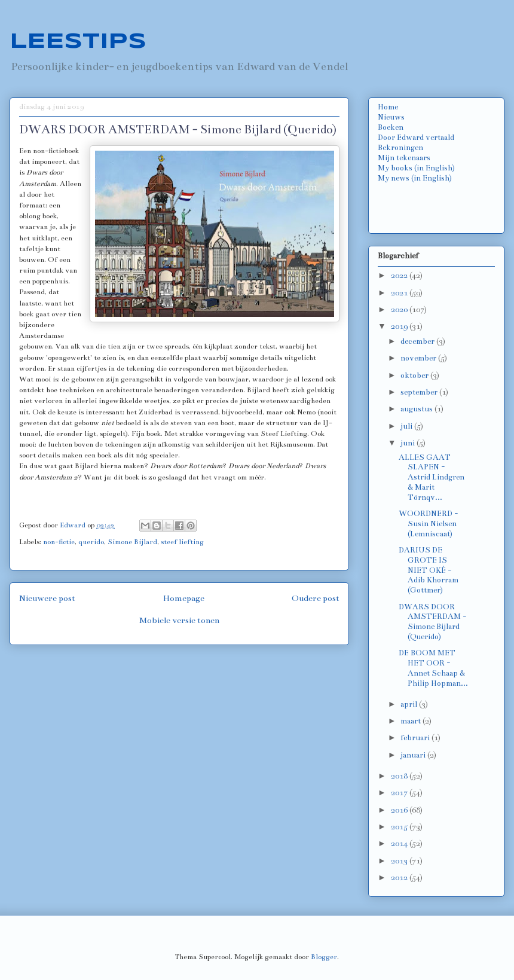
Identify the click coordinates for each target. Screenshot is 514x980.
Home (388, 107)
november (419, 358)
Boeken (391, 127)
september (420, 392)
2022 (400, 276)
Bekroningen (400, 148)
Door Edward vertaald (416, 138)
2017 (400, 793)
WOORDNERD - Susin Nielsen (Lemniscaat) (428, 524)
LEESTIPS (78, 42)
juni (409, 443)
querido (91, 542)
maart (411, 721)
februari (416, 738)
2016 (400, 810)
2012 (400, 878)
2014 (400, 844)
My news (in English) (415, 178)
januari (414, 755)
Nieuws (391, 117)
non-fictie (59, 542)
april (410, 704)
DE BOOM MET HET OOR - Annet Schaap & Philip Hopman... (433, 668)
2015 (400, 827)
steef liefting (182, 542)
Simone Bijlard (132, 542)
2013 (400, 861)
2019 (400, 326)
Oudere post (316, 598)
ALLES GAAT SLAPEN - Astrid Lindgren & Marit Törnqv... (432, 477)
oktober (415, 375)
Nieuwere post (47, 598)
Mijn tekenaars (404, 158)
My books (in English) (416, 168)
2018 (400, 776)
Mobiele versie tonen (179, 620)
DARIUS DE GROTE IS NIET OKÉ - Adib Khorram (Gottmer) (429, 570)
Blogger (324, 957)
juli (407, 426)
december (418, 341)
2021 (400, 293)
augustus (417, 409)
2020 (400, 310)
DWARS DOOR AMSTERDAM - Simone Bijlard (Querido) (432, 622)
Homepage (184, 598)
